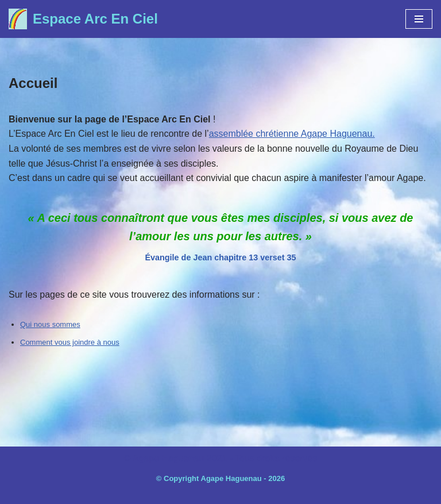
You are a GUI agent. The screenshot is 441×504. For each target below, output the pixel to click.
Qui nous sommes (50, 324)
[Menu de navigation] (419, 19)
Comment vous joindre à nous (70, 342)
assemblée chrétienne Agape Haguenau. (292, 134)
